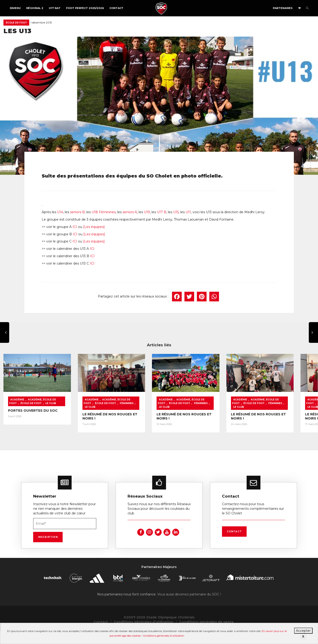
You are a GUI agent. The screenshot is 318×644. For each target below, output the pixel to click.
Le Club (41, 406)
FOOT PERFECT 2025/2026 (85, 8)
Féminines (122, 406)
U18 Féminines (104, 212)
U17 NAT (55, 8)
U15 (176, 212)
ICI (75, 227)
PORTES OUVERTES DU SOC (33, 413)
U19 (147, 212)
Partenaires (283, 8)
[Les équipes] (94, 227)
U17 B (162, 212)
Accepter (303, 631)
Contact (116, 8)
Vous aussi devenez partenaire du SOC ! (189, 596)
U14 (60, 212)
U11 (188, 212)
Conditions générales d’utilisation (164, 636)
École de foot (16, 23)
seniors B (77, 212)
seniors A (130, 212)
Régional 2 (35, 8)
